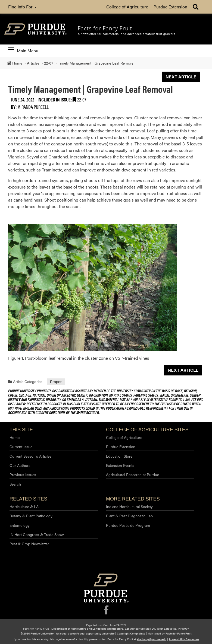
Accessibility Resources (184, 639)
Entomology (20, 525)
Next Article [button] (181, 77)
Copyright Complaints (131, 633)
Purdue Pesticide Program (128, 525)
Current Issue (21, 447)
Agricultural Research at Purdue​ (132, 474)
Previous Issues (23, 474)
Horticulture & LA (24, 506)
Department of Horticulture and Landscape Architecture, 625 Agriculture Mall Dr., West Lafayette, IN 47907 (120, 629)
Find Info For (22, 7)
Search (15, 484)
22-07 (82, 99)
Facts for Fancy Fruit (179, 633)
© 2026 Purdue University (37, 633)
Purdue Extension (170, 7)
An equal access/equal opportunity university (85, 633)
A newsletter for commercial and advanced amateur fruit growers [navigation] (127, 34)
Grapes (56, 382)
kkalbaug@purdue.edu (152, 639)
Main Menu (23, 51)
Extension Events (120, 465)
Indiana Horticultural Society (129, 506)
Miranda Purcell (33, 107)
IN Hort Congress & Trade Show (37, 534)
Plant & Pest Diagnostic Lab (129, 516)
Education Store (119, 456)
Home (15, 437)
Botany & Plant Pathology (31, 516)
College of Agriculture (127, 7)
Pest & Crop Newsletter (29, 544)
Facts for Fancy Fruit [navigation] (105, 28)
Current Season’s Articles (30, 456)
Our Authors (20, 465)
